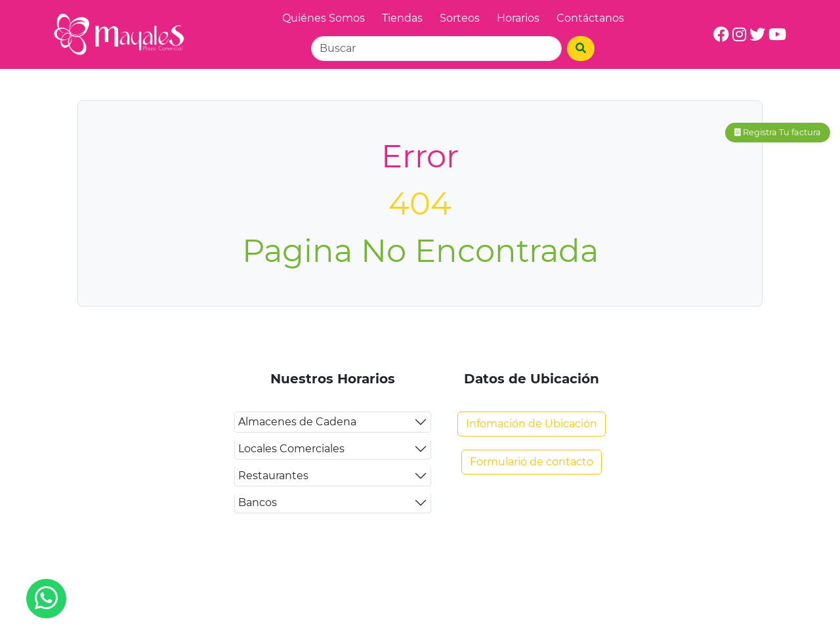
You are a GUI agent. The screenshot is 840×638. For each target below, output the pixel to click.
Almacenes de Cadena (297, 422)
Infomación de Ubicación (532, 424)
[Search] (436, 49)
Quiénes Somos (324, 18)
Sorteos (460, 18)
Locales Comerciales (291, 449)
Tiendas (402, 18)
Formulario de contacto (532, 462)
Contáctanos (590, 18)
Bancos (258, 502)
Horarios (518, 18)
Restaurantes (273, 476)
